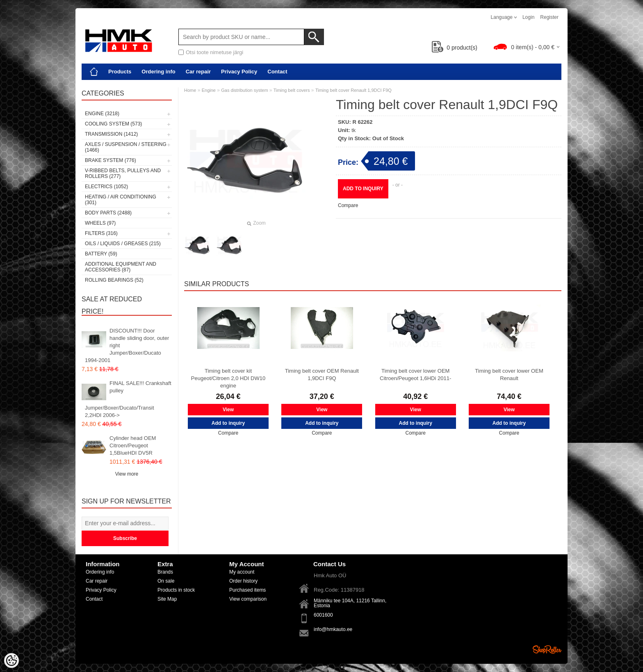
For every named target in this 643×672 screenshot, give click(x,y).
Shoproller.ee (547, 649)
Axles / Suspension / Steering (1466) (126, 147)
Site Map (167, 599)
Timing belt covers (292, 90)
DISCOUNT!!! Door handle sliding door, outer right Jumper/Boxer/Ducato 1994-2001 (127, 345)
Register (549, 17)
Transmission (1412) (111, 134)
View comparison (248, 599)
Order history (243, 581)
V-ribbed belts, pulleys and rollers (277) (123, 173)
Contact (277, 72)
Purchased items (247, 590)
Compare (348, 205)
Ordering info (158, 72)
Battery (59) (101, 254)
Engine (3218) (102, 114)
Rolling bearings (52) (114, 280)
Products (120, 72)
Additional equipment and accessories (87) (121, 267)
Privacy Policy (239, 72)
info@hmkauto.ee (333, 629)
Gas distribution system (245, 90)
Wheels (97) (100, 223)
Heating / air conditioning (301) (121, 200)
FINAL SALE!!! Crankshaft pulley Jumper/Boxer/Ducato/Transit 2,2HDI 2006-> (128, 399)
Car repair (198, 72)
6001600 (323, 615)
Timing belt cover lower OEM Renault (509, 375)
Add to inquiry (363, 189)
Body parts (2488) (108, 213)
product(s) (455, 48)
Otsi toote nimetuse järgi (214, 52)
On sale (166, 581)
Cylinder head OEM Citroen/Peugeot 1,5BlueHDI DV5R (133, 445)
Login (528, 17)
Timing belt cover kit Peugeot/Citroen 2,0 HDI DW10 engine (228, 378)
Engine (209, 90)
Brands (165, 572)
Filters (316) (101, 233)
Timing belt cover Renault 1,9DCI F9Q (353, 90)
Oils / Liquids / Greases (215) (123, 244)
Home (190, 90)
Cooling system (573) (113, 124)
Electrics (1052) (106, 187)
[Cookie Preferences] (11, 661)
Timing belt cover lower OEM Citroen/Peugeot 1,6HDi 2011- (415, 375)
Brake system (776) (111, 160)
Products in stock (176, 590)
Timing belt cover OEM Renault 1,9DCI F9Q (322, 375)
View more (127, 474)
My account (242, 572)
